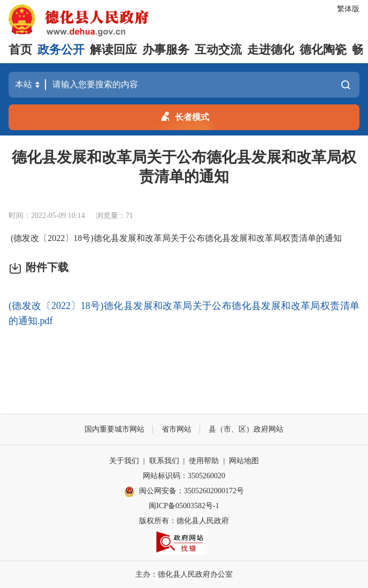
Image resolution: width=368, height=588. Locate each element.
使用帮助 (204, 461)
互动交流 (218, 50)
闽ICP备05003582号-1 (184, 506)
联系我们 (164, 461)
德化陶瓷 (323, 50)
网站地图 (244, 461)
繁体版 (348, 9)
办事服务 (166, 50)
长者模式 (184, 115)
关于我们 (124, 461)
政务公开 (61, 50)
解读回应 (113, 50)
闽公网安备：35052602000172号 (184, 492)
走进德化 (271, 50)
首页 (20, 50)
